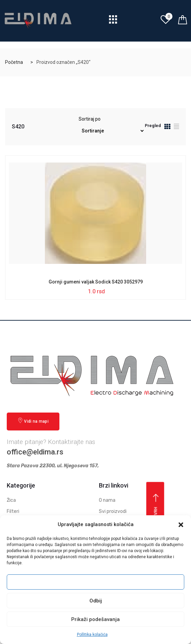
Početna (14, 62)
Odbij (96, 601)
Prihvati (95, 582)
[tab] (167, 128)
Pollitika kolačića (92, 635)
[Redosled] (112, 131)
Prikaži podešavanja (95, 619)
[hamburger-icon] (113, 21)
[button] (181, 525)
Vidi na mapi (33, 421)
